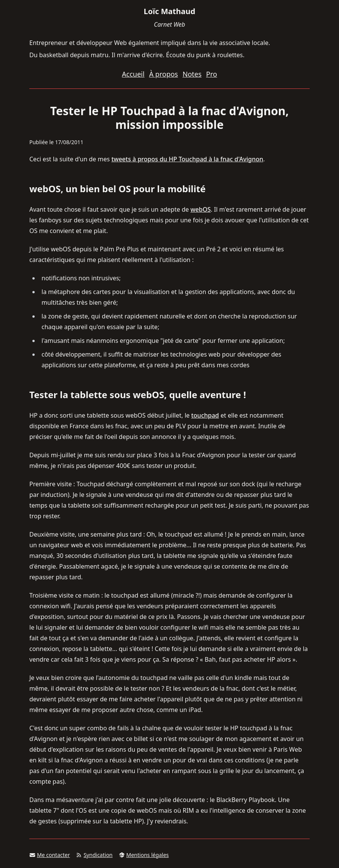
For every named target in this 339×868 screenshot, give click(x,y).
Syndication (94, 855)
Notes (192, 74)
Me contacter (50, 855)
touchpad (205, 415)
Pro (212, 74)
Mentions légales (144, 855)
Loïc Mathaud (169, 11)
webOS (201, 209)
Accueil (133, 74)
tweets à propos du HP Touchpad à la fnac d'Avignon (187, 159)
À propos (163, 74)
